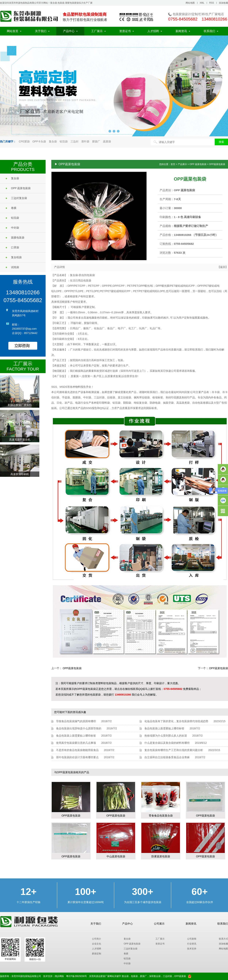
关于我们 (42, 31)
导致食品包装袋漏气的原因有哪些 (76, 721)
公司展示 (159, 924)
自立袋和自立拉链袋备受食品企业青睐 (167, 757)
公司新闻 (192, 939)
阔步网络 (59, 976)
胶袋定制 (97, 954)
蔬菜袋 (107, 141)
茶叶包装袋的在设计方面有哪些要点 (77, 757)
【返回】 (223, 267)
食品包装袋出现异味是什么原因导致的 (79, 728)
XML (202, 3)
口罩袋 (12, 247)
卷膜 (11, 208)
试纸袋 (12, 267)
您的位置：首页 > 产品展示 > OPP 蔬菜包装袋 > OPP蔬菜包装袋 (192, 164)
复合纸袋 (14, 257)
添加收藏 (223, 3)
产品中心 (70, 31)
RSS (212, 3)
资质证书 (127, 31)
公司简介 (97, 939)
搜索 (221, 142)
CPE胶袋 (24, 141)
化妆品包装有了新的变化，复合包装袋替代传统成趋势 (176, 721)
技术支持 (192, 949)
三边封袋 (167, 976)
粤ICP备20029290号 (76, 976)
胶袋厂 (96, 141)
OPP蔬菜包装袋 (72, 668)
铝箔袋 (64, 141)
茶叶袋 (85, 141)
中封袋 (12, 228)
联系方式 (223, 939)
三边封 (74, 141)
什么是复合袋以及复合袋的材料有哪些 (167, 743)
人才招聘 (155, 31)
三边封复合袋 (16, 198)
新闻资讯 (183, 31)
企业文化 (97, 944)
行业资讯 (192, 944)
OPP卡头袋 (39, 141)
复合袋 (53, 141)
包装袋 (134, 976)
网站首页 (14, 31)
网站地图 (190, 3)
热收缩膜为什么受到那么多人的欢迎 (166, 736)
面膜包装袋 (15, 238)
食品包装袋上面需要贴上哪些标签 (76, 736)
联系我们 (211, 31)
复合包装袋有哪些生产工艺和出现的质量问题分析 (174, 750)
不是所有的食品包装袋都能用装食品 (77, 750)
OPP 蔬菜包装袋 (18, 188)
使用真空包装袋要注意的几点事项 (76, 743)
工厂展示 (98, 31)
